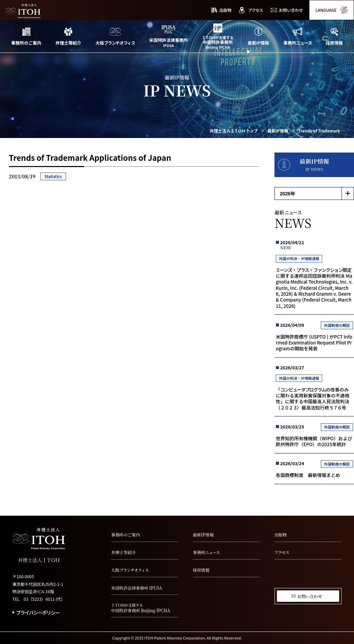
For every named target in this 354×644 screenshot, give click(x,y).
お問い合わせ (310, 596)
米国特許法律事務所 (137, 588)
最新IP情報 (278, 131)
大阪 (130, 570)
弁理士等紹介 (124, 552)
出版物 (281, 535)
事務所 (206, 552)
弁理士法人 (234, 131)
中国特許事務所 (145, 608)
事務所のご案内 (126, 535)
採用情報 (201, 570)
